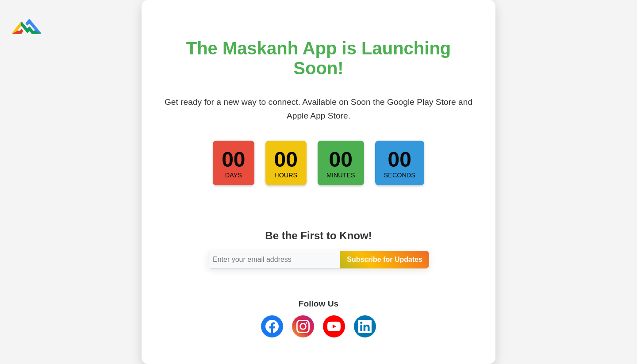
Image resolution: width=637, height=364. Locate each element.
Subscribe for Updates (385, 259)
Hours (286, 175)
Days (234, 175)
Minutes (341, 175)
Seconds (400, 175)
